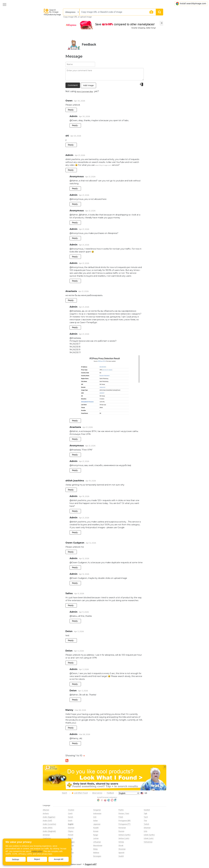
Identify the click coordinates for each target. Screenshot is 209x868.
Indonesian (97, 814)
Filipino (71, 831)
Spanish (122, 853)
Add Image (88, 85)
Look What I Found (80, 793)
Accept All (59, 859)
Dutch (70, 821)
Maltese (96, 853)
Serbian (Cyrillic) (125, 835)
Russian (121, 831)
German (71, 846)
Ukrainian (147, 828)
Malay (96, 849)
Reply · (71, 110)
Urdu (146, 831)
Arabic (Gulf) (47, 821)
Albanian (46, 810)
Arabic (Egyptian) (49, 817)
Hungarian (97, 810)
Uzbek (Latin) (149, 838)
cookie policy (37, 851)
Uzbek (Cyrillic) (149, 835)
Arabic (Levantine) (49, 824)
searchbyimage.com (103, 165)
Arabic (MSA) (48, 828)
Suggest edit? (91, 864)
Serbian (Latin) (124, 838)
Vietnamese (148, 842)
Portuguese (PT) (125, 824)
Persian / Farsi (124, 814)
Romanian (122, 828)
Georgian (71, 842)
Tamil (146, 817)
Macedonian (98, 846)
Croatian (71, 810)
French (71, 838)
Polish (121, 817)
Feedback (110, 793)
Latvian (96, 838)
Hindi (70, 856)
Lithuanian (97, 842)
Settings (16, 859)
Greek (70, 849)
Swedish (147, 810)
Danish (71, 817)
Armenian (46, 835)
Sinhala (121, 842)
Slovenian (122, 849)
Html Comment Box (85, 91)
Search (65, 793)
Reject (37, 859)
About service (97, 793)
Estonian (71, 828)
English (71, 824)
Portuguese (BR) (125, 821)
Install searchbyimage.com (191, 4)
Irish (95, 817)
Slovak (121, 846)
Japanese (97, 824)
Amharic (46, 814)
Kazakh (96, 828)
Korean (96, 831)
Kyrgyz (96, 835)
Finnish (71, 835)
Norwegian (97, 856)
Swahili (121, 856)
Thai (145, 821)
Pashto (121, 810)
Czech (70, 814)
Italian (96, 821)
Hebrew (71, 853)
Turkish (146, 824)
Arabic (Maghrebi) (49, 831)
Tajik (146, 814)
